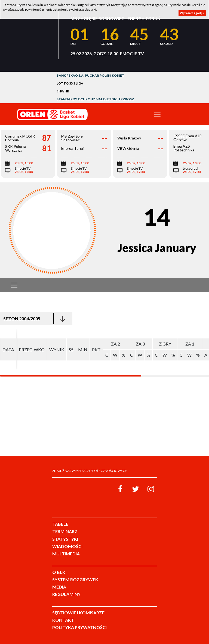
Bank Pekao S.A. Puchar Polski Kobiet (90, 75)
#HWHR (63, 91)
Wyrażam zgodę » (192, 13)
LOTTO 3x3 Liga (70, 83)
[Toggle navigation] (157, 114)
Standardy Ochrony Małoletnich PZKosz (95, 99)
